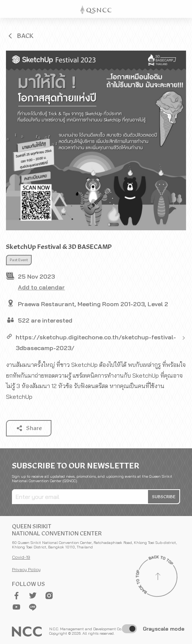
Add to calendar (41, 287)
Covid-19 (21, 557)
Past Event (19, 260)
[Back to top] (158, 577)
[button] (20, 36)
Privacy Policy (26, 569)
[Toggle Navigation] (183, 9)
